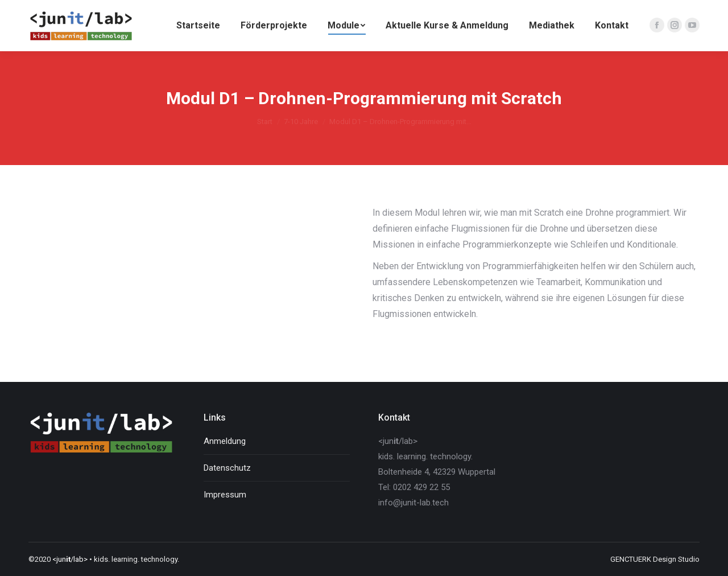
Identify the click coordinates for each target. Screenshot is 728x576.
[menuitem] (198, 26)
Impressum (225, 495)
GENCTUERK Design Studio (655, 559)
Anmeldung (225, 441)
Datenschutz (227, 468)
